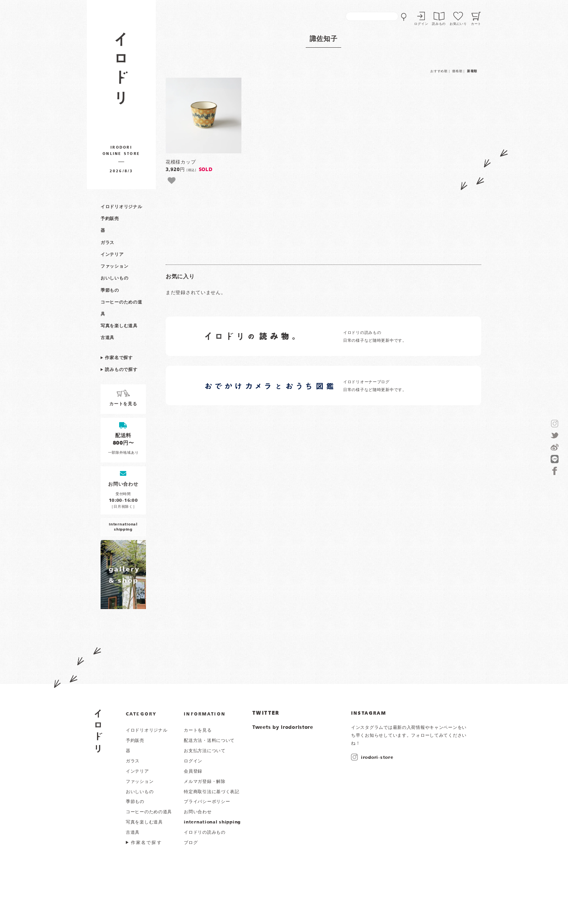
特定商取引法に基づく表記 (212, 792)
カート (476, 24)
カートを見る (198, 730)
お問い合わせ (198, 812)
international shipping (212, 822)
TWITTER (266, 713)
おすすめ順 (439, 71)
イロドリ (98, 731)
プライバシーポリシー (207, 802)
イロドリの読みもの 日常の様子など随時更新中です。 (375, 337)
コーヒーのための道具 (149, 812)
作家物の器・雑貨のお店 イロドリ (121, 72)
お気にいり (458, 24)
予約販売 (110, 219)
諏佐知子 (324, 39)
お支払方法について (205, 751)
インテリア (112, 255)
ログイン (421, 24)
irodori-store (377, 758)
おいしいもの (114, 278)
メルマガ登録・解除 (205, 782)
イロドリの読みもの (205, 833)
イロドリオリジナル (121, 207)
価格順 (457, 71)
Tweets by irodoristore (283, 728)
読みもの (439, 24)
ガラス (107, 243)
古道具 (107, 338)
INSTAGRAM (369, 713)
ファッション (114, 266)
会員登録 (193, 771)
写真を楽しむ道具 (119, 326)
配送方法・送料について (209, 741)
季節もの (110, 291)
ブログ (191, 843)
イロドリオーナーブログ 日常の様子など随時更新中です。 (375, 386)
